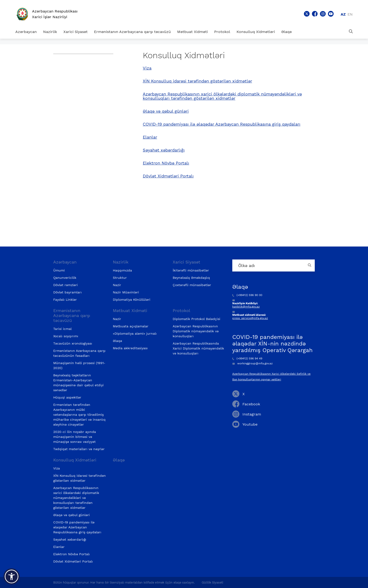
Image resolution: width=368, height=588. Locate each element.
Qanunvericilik (65, 278)
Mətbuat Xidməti (192, 32)
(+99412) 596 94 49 (247, 358)
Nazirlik (50, 32)
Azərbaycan (26, 32)
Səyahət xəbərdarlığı (164, 150)
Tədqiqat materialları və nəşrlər (79, 449)
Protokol (222, 32)
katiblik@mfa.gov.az (246, 307)
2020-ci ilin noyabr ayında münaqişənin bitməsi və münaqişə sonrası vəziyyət (75, 437)
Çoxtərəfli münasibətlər (192, 285)
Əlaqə (286, 32)
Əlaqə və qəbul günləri (166, 111)
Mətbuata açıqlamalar (131, 326)
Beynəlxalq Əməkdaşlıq (191, 278)
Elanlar (150, 137)
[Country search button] (310, 265)
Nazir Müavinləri (126, 292)
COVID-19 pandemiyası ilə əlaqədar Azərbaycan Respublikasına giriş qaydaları (222, 124)
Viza (147, 68)
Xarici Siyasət (76, 32)
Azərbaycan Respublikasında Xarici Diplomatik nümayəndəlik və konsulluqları (198, 348)
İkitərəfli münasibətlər (191, 270)
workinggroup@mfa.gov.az (252, 363)
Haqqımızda (122, 270)
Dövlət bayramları (67, 292)
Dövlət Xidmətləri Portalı (168, 176)
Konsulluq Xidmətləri (256, 32)
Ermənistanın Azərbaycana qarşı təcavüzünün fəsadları (79, 353)
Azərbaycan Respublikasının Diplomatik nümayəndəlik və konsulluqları (196, 331)
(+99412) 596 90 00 (247, 295)
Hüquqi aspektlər (67, 397)
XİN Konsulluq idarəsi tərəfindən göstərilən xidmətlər (197, 81)
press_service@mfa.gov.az (250, 318)
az (343, 14)
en (350, 14)
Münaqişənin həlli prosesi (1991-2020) (79, 365)
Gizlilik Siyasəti (212, 582)
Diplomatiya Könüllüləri (132, 300)
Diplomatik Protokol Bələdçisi (196, 319)
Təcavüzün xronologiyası (73, 343)
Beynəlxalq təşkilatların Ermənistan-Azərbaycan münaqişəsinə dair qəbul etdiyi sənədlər (78, 383)
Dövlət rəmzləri (65, 285)
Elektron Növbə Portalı (166, 163)
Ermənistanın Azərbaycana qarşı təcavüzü (132, 32)
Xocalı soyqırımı (66, 336)
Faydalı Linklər (65, 300)
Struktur (120, 278)
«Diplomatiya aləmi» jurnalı (135, 333)
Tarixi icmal (62, 329)
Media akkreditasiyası (130, 348)
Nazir (117, 285)
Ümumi (59, 270)
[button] (12, 576)
